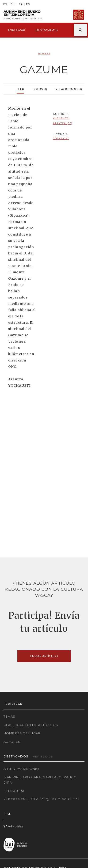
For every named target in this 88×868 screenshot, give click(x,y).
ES (5, 4)
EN (28, 4)
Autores (12, 742)
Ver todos (43, 756)
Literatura (14, 791)
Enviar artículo (44, 656)
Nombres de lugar (22, 733)
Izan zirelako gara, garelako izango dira (40, 780)
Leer (20, 89)
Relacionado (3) (69, 89)
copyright (61, 138)
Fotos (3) (40, 89)
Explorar (17, 30)
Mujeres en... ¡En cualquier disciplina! (41, 799)
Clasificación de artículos (31, 725)
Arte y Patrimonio (21, 769)
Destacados (47, 30)
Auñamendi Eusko (23, 15)
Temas (10, 716)
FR (21, 4)
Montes (44, 54)
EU (13, 4)
